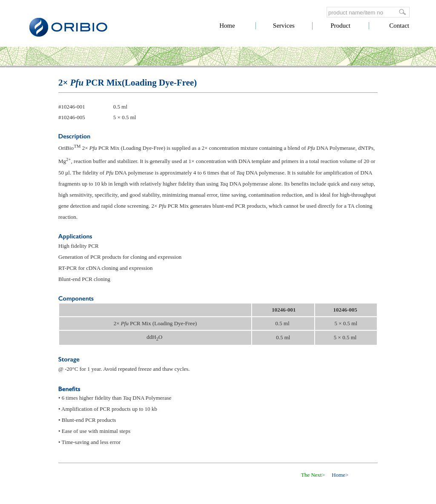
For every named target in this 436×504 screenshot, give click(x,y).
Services (284, 26)
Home (227, 26)
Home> (340, 475)
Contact (399, 26)
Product (340, 26)
